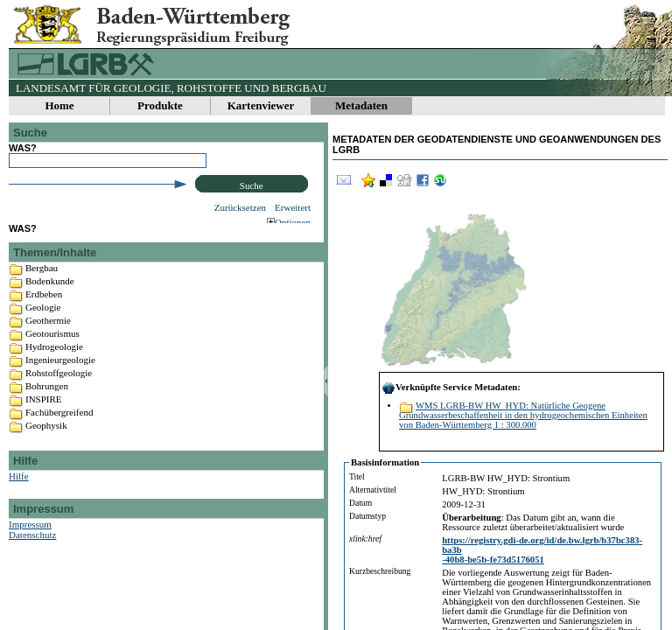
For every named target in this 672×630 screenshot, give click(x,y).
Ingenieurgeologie (60, 373)
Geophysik (46, 438)
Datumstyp (367, 516)
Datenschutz (32, 548)
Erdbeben (44, 307)
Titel (357, 476)
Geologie (43, 320)
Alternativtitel (373, 490)
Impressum (30, 537)
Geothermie (48, 333)
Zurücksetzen (240, 207)
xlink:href (365, 539)
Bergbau (42, 281)
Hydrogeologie (54, 360)
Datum (360, 503)
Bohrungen (47, 399)
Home (59, 105)
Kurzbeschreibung (380, 571)
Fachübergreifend (59, 425)
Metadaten (361, 105)
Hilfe (19, 489)
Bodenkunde (50, 294)
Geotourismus (52, 346)
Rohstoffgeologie (59, 386)
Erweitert (293, 207)
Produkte (160, 105)
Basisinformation (385, 462)
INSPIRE (44, 412)
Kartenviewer (261, 105)
